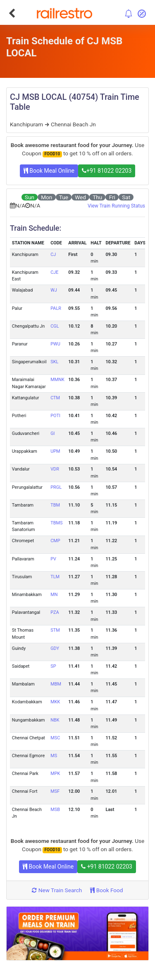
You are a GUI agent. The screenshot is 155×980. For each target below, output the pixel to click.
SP (53, 666)
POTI (55, 416)
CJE (54, 272)
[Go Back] (12, 13)
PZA (55, 612)
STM (55, 630)
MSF (55, 791)
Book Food (106, 890)
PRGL (56, 487)
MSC (55, 738)
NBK (55, 720)
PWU (55, 344)
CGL (55, 326)
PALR (56, 308)
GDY (55, 648)
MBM (56, 684)
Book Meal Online (49, 171)
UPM (55, 451)
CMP (55, 541)
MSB (55, 810)
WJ (54, 290)
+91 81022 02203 (107, 171)
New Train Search (57, 890)
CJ (53, 255)
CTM (55, 398)
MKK (55, 702)
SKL (54, 362)
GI (52, 433)
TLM (55, 577)
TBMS (56, 523)
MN (54, 595)
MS (54, 756)
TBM (55, 505)
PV (53, 559)
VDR (55, 469)
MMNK (57, 380)
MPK (55, 774)
